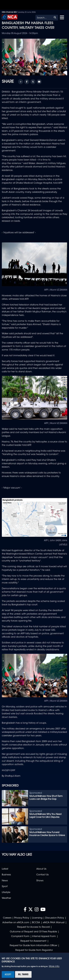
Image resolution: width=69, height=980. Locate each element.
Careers (7, 918)
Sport (5, 886)
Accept (8, 974)
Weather (6, 898)
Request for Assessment (33, 941)
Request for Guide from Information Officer (33, 946)
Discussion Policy (55, 918)
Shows (40, 881)
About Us (41, 869)
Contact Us (42, 875)
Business (6, 875)
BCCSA (36, 923)
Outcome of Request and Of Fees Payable (33, 932)
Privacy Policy (22, 918)
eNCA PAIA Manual (54, 923)
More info (54, 966)
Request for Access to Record (33, 927)
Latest (5, 869)
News (5, 881)
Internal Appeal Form (44, 936)
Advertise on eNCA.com (16, 923)
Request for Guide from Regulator (34, 950)
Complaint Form (20, 936)
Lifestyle (6, 892)
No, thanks (23, 974)
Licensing (37, 918)
